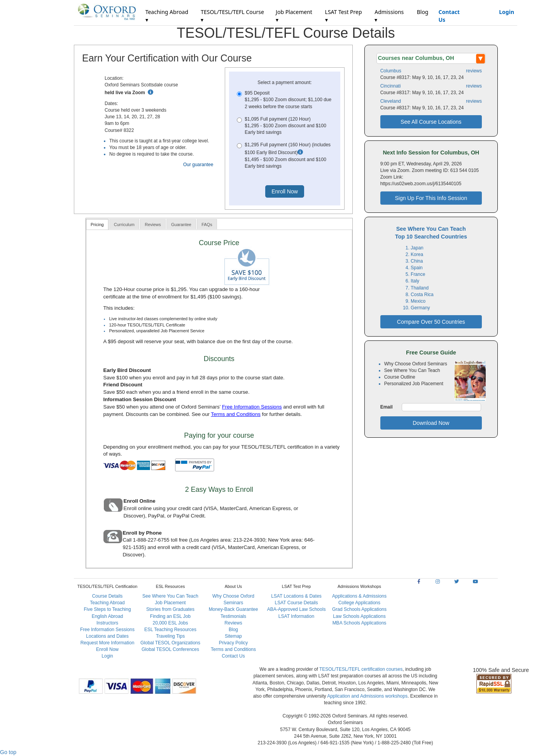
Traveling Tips (170, 636)
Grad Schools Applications (359, 609)
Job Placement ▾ (294, 16)
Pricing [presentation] (97, 225)
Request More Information (108, 643)
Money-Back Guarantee (234, 609)
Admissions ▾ (389, 16)
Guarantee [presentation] (181, 225)
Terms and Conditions (236, 414)
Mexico (418, 301)
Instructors (107, 623)
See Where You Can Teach (170, 596)
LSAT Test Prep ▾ (344, 16)
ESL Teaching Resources (170, 630)
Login (507, 12)
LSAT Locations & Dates (296, 596)
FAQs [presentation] (207, 225)
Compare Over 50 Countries (431, 322)
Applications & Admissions (359, 596)
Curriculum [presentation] (124, 225)
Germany (420, 308)
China (417, 261)
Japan (417, 248)
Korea (417, 254)
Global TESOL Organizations (170, 643)
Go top (8, 752)
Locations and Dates (107, 636)
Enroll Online (139, 501)
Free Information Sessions (252, 407)
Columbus (391, 71)
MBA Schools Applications (360, 623)
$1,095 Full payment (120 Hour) (284, 126)
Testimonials (233, 616)
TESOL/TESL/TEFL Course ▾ (232, 16)
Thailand (420, 288)
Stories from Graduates (170, 609)
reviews (474, 71)
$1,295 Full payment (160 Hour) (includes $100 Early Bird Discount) (284, 156)
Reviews (233, 623)
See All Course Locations (431, 122)
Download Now (431, 423)
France (418, 274)
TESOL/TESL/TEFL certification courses (361, 669)
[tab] (97, 224)
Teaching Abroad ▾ (167, 16)
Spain (417, 268)
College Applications (359, 603)
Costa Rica (422, 295)
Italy (415, 281)
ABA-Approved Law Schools (297, 609)
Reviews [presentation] (153, 225)
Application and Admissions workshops (367, 696)
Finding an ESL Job (170, 616)
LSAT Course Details (297, 603)
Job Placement (170, 603)
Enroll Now (107, 649)
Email (387, 407)
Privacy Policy (234, 643)
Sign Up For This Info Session (431, 198)
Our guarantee (198, 165)
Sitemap (233, 636)
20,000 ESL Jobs (171, 623)
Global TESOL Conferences (170, 649)
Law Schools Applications (359, 616)
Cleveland (391, 101)
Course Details (108, 596)
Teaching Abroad (107, 603)
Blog (423, 12)
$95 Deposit (284, 100)
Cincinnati (391, 86)
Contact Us (449, 16)
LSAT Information (296, 616)
